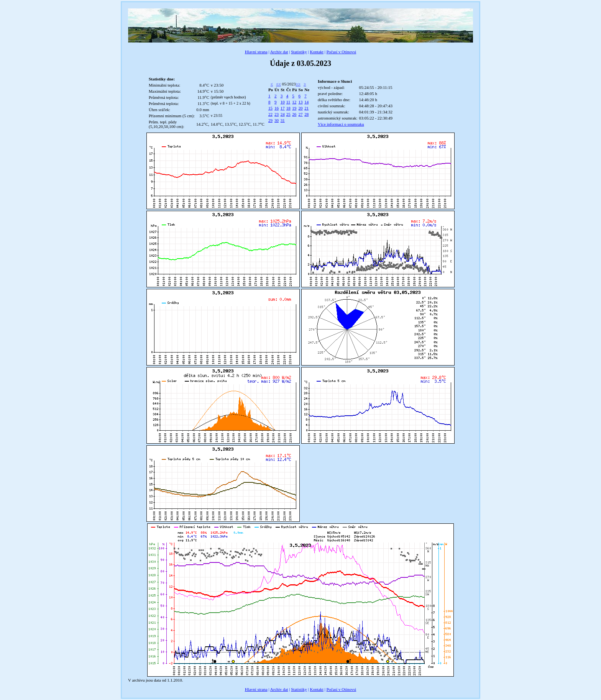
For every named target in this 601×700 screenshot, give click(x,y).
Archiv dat (279, 52)
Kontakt (316, 52)
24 (283, 114)
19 (294, 108)
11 (288, 102)
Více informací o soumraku (341, 124)
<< (278, 84)
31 (283, 120)
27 (301, 114)
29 (270, 120)
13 (301, 102)
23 (277, 114)
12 (294, 102)
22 (270, 114)
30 (277, 120)
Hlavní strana (256, 52)
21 (306, 108)
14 (306, 102)
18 (288, 108)
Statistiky (299, 52)
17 (283, 108)
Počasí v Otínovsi (342, 52)
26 (294, 114)
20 (301, 108)
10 (283, 102)
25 (288, 114)
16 (277, 108)
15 (270, 108)
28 (306, 114)
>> (298, 84)
